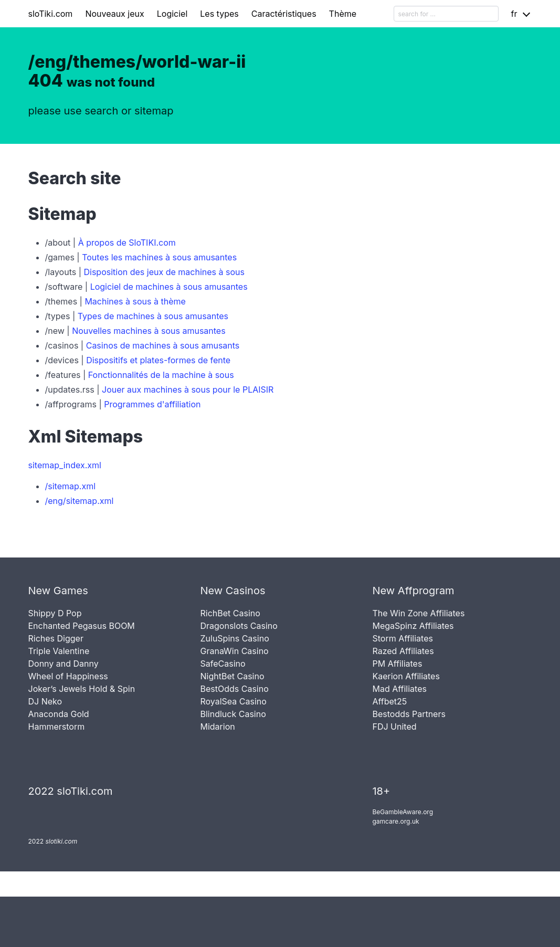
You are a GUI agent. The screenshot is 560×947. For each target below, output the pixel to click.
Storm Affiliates (402, 638)
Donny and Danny (64, 664)
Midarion (217, 727)
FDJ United (394, 727)
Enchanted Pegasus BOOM (82, 626)
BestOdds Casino (234, 689)
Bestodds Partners (409, 714)
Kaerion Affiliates (406, 676)
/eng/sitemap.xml (80, 501)
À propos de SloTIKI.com (127, 243)
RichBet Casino (230, 613)
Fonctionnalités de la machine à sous (161, 375)
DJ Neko (45, 701)
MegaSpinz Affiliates (413, 626)
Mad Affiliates (399, 689)
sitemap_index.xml (65, 465)
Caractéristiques (284, 14)
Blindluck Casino (233, 714)
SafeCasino (223, 664)
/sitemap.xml (71, 486)
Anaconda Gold (59, 714)
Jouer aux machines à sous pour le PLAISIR (188, 390)
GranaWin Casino (234, 651)
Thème (343, 14)
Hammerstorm (57, 727)
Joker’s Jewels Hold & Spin (82, 689)
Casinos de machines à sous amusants (163, 345)
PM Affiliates (397, 664)
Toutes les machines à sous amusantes (159, 257)
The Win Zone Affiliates (418, 613)
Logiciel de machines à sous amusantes (169, 287)
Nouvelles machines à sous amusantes (149, 331)
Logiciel (172, 14)
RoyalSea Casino (233, 701)
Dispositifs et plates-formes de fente (158, 360)
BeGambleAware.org (403, 812)
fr (514, 14)
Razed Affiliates (403, 651)
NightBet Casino (232, 676)
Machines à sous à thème (135, 301)
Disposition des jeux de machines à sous (164, 272)
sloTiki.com (51, 14)
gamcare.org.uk (395, 821)
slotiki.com (61, 841)
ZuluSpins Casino (234, 638)
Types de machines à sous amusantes (153, 316)
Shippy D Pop (55, 613)
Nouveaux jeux (114, 14)
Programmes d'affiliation (152, 404)
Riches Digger (56, 638)
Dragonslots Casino (239, 626)
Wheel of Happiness (68, 676)
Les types (219, 14)
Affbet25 (389, 701)
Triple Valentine (59, 651)
